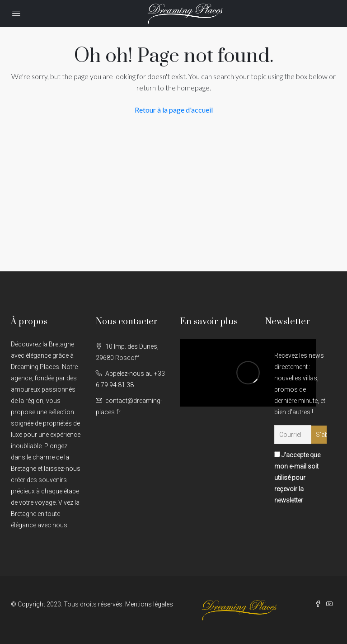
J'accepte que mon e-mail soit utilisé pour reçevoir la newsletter (297, 478)
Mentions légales (149, 604)
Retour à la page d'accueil (174, 110)
